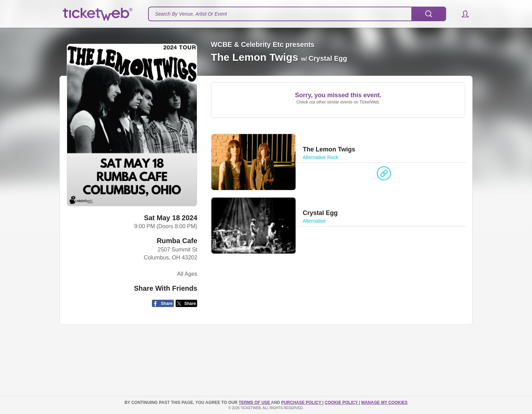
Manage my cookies (384, 403)
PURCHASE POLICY (302, 403)
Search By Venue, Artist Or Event (191, 14)
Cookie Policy (342, 403)
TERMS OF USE (255, 403)
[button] (462, 14)
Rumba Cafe (177, 241)
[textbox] (297, 14)
